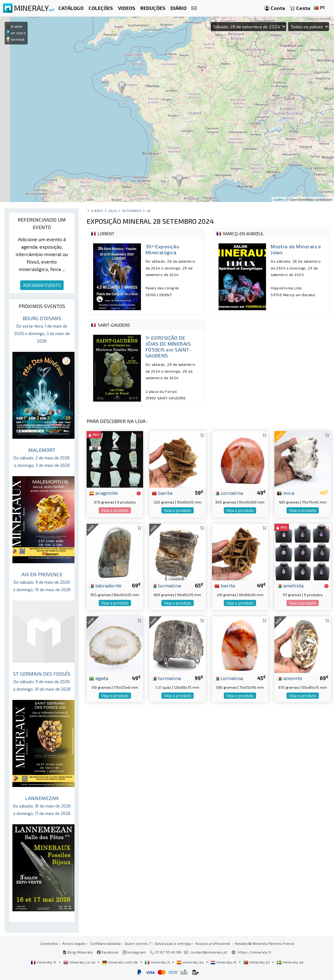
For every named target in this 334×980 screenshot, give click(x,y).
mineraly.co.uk (80, 962)
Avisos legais (74, 943)
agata (99, 678)
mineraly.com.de (120, 962)
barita (162, 493)
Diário (97, 211)
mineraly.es (191, 962)
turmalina (166, 585)
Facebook (108, 952)
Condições (49, 943)
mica (286, 493)
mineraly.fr (44, 962)
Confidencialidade (105, 943)
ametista (290, 585)
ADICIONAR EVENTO (42, 285)
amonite (290, 678)
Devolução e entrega (173, 943)
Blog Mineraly (78, 952)
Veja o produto (115, 510)
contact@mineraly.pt (209, 952)
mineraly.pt (257, 962)
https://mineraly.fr (255, 952)
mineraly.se (290, 962)
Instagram (134, 952)
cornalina (229, 493)
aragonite (104, 493)
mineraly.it (158, 962)
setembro (132, 211)
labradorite (105, 585)
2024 (113, 211)
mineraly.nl (224, 962)
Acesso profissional (213, 943)
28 (149, 211)
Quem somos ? (138, 943)
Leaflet (278, 200)
